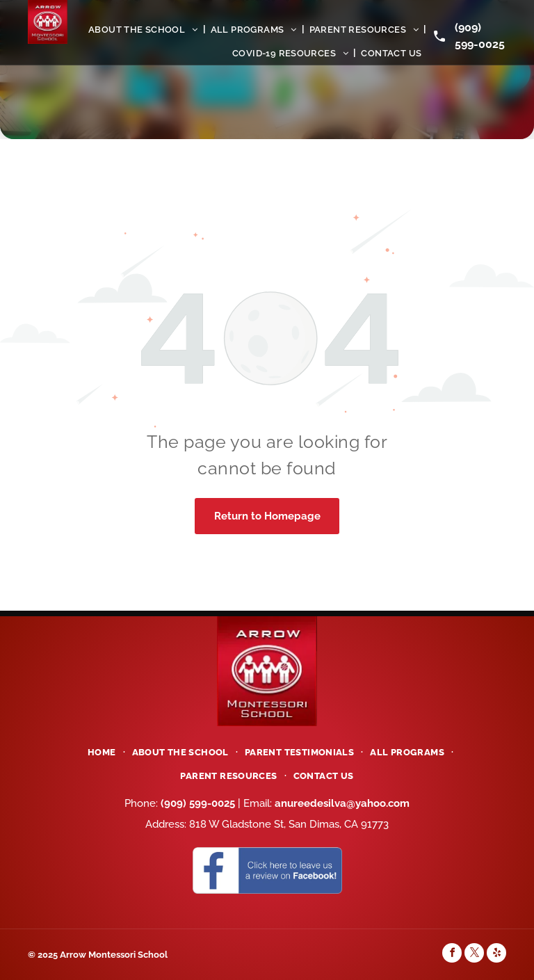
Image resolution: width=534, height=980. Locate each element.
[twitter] (474, 955)
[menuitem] (145, 29)
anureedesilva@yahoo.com (342, 803)
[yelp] (496, 955)
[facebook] (452, 955)
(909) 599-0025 (198, 803)
